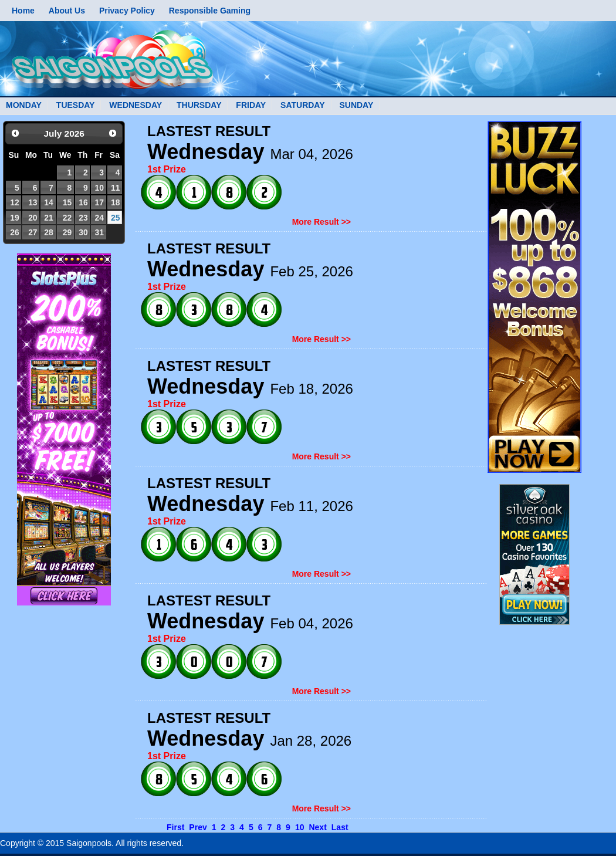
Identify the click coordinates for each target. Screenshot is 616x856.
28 (48, 232)
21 (48, 218)
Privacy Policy (127, 11)
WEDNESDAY (136, 105)
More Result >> (321, 222)
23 (83, 218)
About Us (67, 11)
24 (99, 218)
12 (14, 202)
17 (99, 202)
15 (67, 202)
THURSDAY (199, 105)
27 (33, 232)
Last (340, 827)
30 (83, 232)
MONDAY (24, 105)
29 (67, 232)
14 (48, 202)
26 (14, 232)
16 (83, 202)
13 (33, 202)
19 (14, 218)
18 (115, 202)
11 (115, 188)
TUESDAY (76, 105)
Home (23, 11)
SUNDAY (356, 105)
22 (67, 218)
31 (99, 232)
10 (99, 188)
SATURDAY (302, 105)
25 (115, 218)
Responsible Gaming (210, 11)
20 (33, 218)
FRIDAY (251, 105)
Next (317, 827)
